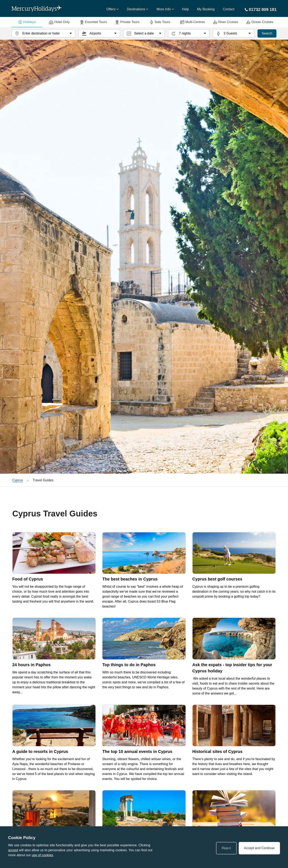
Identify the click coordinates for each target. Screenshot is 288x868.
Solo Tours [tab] (160, 22)
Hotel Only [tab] (59, 22)
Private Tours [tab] (127, 22)
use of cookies (42, 855)
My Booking (206, 9)
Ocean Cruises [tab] (260, 22)
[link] (54, 572)
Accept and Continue (259, 848)
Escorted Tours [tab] (93, 22)
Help (185, 9)
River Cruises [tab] (226, 22)
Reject (226, 848)
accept (13, 850)
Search (267, 33)
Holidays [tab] (27, 22)
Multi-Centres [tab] (193, 22)
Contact (229, 9)
